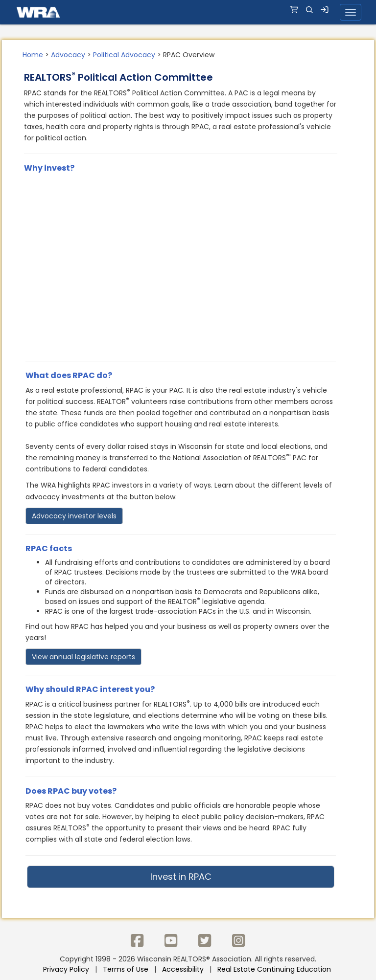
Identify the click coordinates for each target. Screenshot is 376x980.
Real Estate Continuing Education (275, 969)
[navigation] (188, 12)
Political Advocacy (124, 55)
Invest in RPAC (181, 877)
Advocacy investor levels (74, 516)
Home (33, 55)
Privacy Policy (66, 969)
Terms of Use (126, 969)
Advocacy (68, 55)
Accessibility (183, 969)
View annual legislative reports (83, 657)
